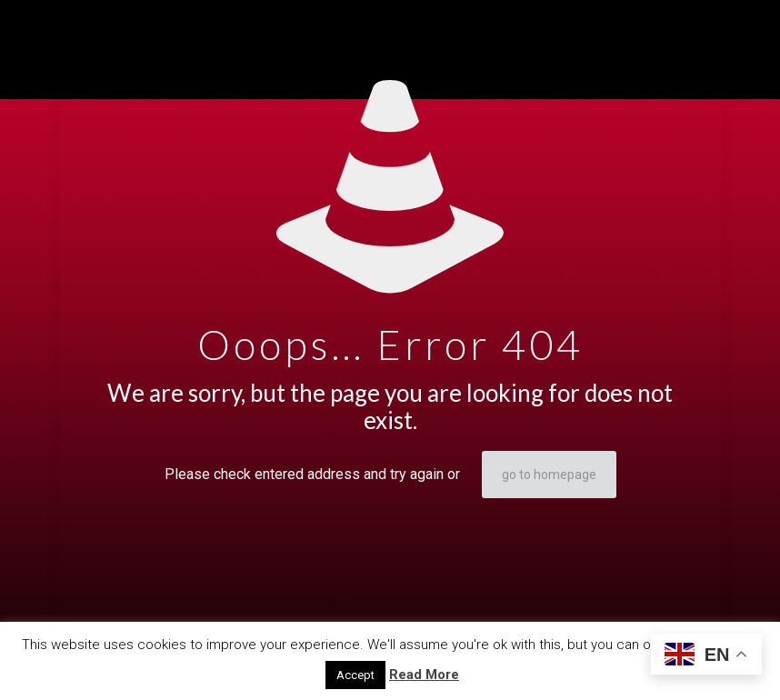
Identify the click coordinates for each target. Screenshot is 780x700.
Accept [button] (355, 675)
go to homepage (549, 475)
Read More (424, 675)
